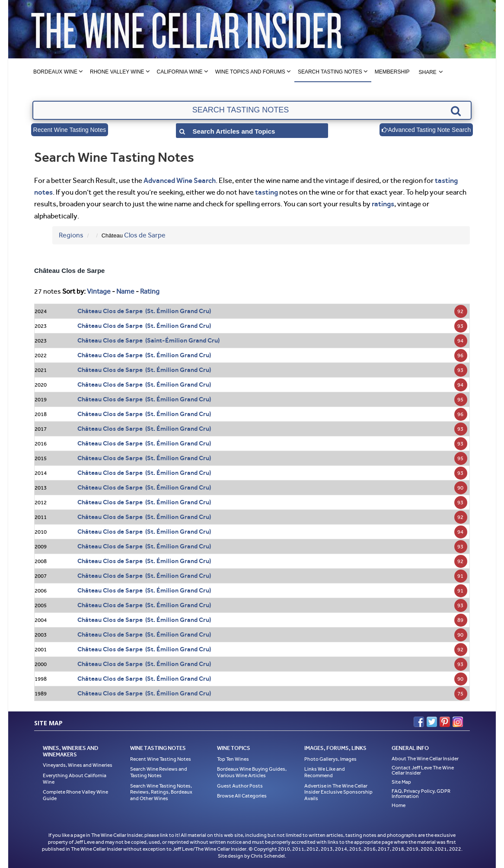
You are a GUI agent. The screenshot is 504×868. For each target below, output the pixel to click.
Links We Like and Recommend (325, 772)
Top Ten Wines (233, 759)
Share (427, 72)
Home (399, 805)
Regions (71, 235)
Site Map (401, 782)
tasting (266, 192)
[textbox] (252, 110)
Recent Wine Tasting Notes (70, 130)
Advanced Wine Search (180, 180)
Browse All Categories (242, 796)
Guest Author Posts (240, 786)
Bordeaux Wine (55, 72)
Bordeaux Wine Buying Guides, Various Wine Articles (252, 772)
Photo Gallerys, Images (330, 759)
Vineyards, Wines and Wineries (78, 765)
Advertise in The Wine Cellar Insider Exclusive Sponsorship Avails (338, 792)
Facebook (419, 722)
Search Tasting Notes (330, 72)
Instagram (458, 722)
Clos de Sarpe (145, 235)
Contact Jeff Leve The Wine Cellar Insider (423, 770)
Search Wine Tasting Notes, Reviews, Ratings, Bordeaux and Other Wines (161, 792)
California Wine (180, 72)
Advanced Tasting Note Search (426, 130)
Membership (392, 72)
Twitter (432, 722)
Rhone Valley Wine (117, 72)
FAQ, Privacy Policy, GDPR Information (421, 794)
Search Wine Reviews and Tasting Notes (159, 772)
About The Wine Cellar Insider (425, 759)
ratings (383, 204)
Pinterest (445, 722)
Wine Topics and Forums (250, 72)
